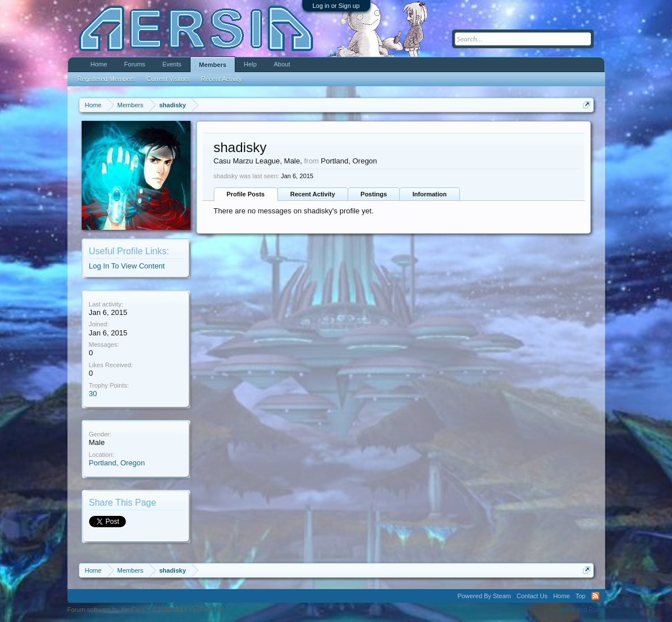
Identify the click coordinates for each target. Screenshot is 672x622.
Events (172, 64)
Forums (135, 64)
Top (581, 596)
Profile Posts (246, 194)
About (282, 64)
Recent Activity (313, 194)
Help (250, 64)
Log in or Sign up (336, 6)
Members (213, 65)
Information (430, 194)
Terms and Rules (582, 610)
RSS (595, 596)
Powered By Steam (484, 596)
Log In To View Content (127, 266)
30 (93, 394)
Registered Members (107, 79)
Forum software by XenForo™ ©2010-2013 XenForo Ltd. (146, 610)
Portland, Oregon (117, 463)
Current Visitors (168, 79)
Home (99, 64)
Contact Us (532, 596)
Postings (374, 194)
